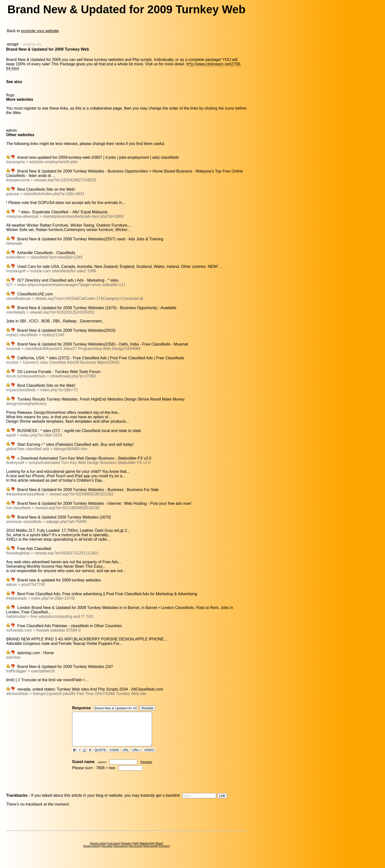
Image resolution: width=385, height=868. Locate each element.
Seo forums (135, 853)
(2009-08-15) (32, 44)
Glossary (126, 850)
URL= (137, 757)
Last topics (114, 850)
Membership (147, 850)
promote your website (40, 31)
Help (136, 850)
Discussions (120, 853)
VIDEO (149, 757)
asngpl (13, 44)
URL (126, 757)
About (159, 850)
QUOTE (100, 757)
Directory (164, 853)
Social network (92, 853)
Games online (98, 850)
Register (146, 769)
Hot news (107, 853)
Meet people (151, 853)
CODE (114, 757)
